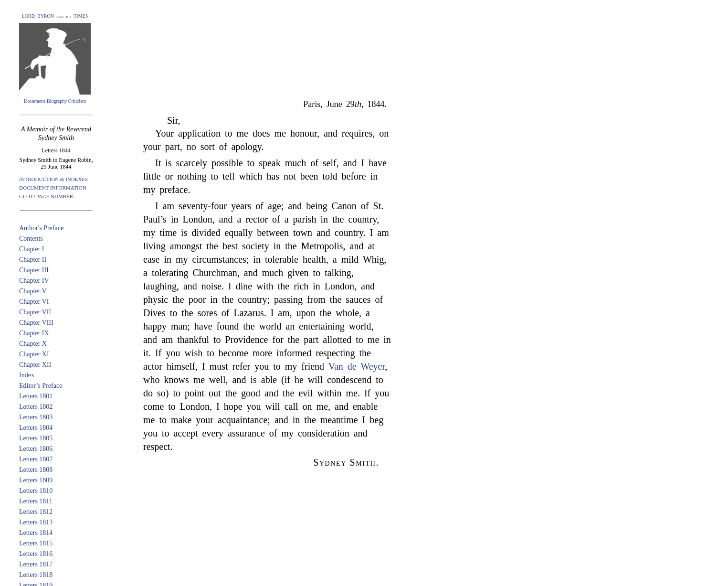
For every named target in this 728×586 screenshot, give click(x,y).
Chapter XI (34, 354)
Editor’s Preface (41, 386)
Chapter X (33, 344)
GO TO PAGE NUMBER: (47, 196)
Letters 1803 (36, 417)
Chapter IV (34, 281)
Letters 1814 (36, 533)
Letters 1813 (36, 522)
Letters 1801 (36, 396)
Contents (31, 239)
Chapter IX (34, 333)
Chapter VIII (36, 323)
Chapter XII (35, 365)
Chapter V (33, 291)
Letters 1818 (36, 575)
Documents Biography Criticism (55, 101)
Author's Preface (41, 228)
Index (27, 375)
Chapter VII (35, 312)
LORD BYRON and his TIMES (55, 16)
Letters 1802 (36, 407)
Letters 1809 (36, 480)
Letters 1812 (36, 512)
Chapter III (34, 270)
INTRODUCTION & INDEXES (53, 179)
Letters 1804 (36, 428)
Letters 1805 (36, 438)
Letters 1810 (36, 491)
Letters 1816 (36, 554)
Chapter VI (34, 302)
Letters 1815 (36, 543)
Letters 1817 (36, 564)
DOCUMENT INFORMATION (53, 188)
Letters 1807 (36, 459)
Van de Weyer (357, 366)
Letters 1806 (36, 449)
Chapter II (33, 260)
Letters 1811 (36, 501)
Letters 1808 (36, 470)
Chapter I (32, 249)
